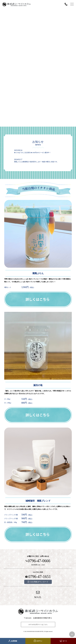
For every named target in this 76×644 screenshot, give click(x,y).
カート (65, 641)
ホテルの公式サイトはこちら (38, 624)
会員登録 (14, 641)
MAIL (38, 597)
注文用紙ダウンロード (39, 582)
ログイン (39, 641)
